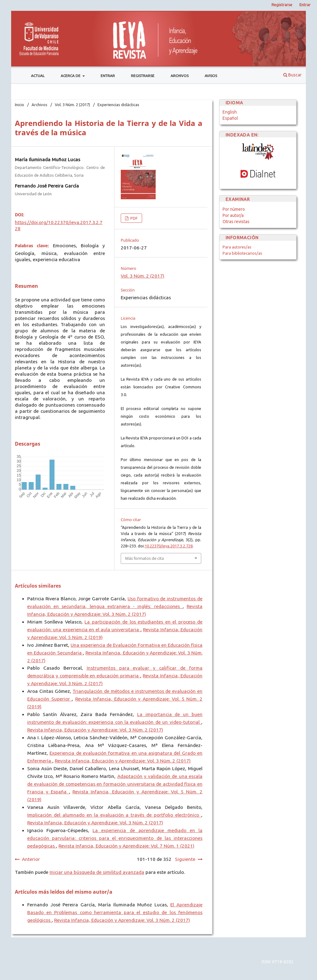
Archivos (180, 76)
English (230, 112)
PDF (134, 218)
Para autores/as (237, 247)
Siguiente (185, 859)
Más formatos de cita (144, 558)
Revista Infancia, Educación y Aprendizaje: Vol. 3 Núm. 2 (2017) (95, 730)
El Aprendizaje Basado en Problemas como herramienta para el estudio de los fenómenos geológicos (115, 912)
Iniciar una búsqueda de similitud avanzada (97, 872)
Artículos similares (38, 586)
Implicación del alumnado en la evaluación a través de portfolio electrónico (114, 815)
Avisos (211, 76)
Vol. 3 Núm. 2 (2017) (72, 105)
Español (230, 118)
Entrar (108, 76)
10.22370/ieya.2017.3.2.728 (169, 546)
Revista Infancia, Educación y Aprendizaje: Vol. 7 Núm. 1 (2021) (126, 846)
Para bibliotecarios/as (242, 253)
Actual (38, 76)
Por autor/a (233, 215)
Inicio (20, 105)
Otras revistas (236, 222)
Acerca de (71, 76)
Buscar (292, 75)
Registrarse (143, 76)
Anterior (31, 859)
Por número (234, 209)
